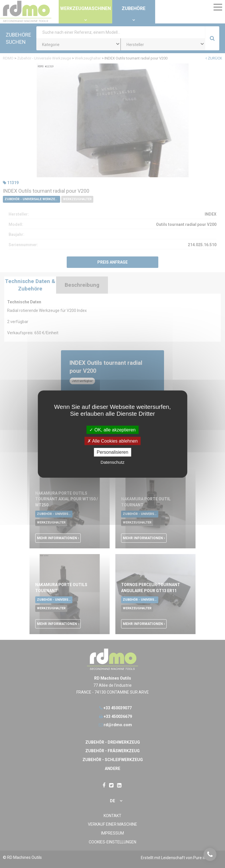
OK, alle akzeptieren (112, 430)
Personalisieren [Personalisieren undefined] (112, 452)
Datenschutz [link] (112, 462)
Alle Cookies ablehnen (112, 441)
